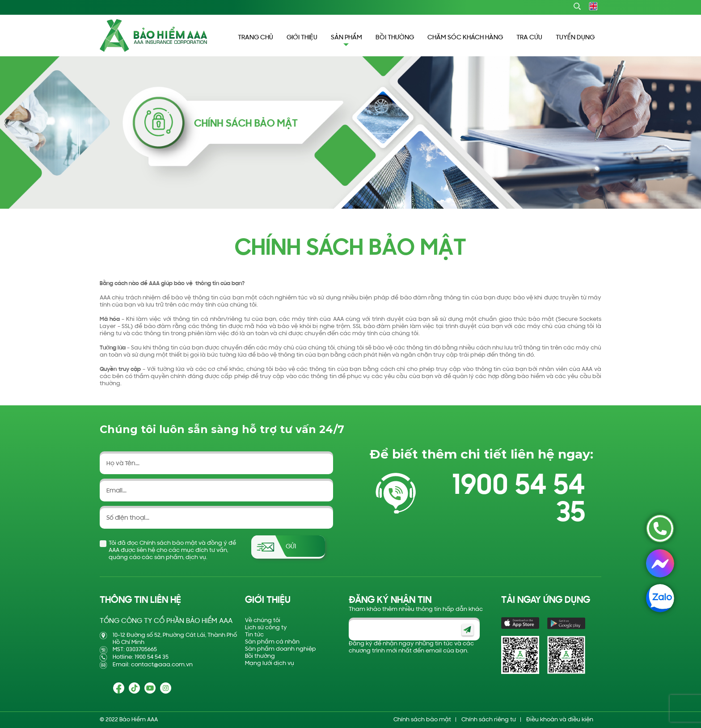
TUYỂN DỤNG (575, 38)
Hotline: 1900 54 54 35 (141, 657)
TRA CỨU (529, 38)
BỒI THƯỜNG (395, 38)
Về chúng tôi (263, 621)
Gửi (291, 547)
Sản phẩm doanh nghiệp (281, 649)
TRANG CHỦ (255, 38)
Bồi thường (260, 656)
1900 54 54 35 (519, 500)
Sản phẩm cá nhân (272, 642)
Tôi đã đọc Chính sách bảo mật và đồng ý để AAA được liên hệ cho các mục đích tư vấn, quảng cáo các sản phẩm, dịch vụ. (172, 550)
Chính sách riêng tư (489, 720)
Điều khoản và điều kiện (560, 720)
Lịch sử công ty (266, 628)
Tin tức (254, 635)
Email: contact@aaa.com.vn (153, 665)
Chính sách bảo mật (422, 720)
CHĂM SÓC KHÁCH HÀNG (465, 38)
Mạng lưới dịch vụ (270, 663)
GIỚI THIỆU (302, 38)
